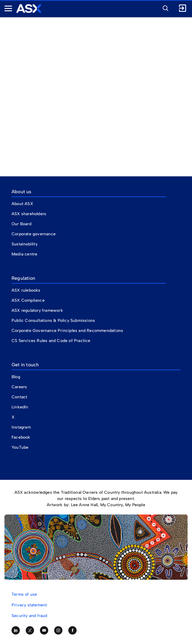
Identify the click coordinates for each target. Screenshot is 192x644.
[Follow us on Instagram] (58, 630)
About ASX (22, 204)
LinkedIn (20, 407)
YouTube (20, 447)
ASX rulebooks (26, 290)
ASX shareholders (29, 214)
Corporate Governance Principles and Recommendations (67, 331)
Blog (16, 377)
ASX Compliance (28, 300)
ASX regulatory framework (37, 310)
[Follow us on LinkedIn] (16, 630)
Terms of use (24, 594)
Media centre (24, 254)
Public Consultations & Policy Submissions (53, 321)
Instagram (21, 427)
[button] (164, 7)
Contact (19, 397)
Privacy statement (29, 605)
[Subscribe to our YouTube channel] (44, 630)
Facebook (21, 437)
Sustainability (25, 244)
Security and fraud (29, 616)
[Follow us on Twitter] (30, 630)
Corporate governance (34, 234)
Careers (19, 387)
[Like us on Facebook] (72, 630)
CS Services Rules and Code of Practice (51, 341)
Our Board (21, 224)
